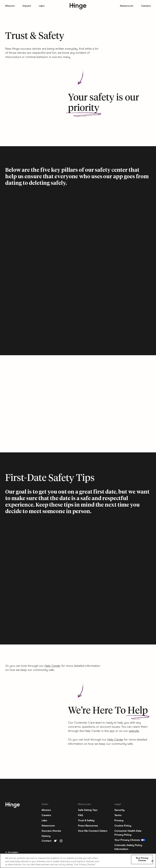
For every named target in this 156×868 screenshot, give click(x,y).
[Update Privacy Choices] (130, 840)
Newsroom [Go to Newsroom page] (127, 6)
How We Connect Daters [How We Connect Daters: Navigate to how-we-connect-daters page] (93, 831)
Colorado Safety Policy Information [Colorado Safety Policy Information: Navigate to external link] (128, 847)
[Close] (152, 861)
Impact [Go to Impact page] (27, 6)
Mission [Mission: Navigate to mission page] (46, 810)
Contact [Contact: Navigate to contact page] (47, 841)
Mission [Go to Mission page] (10, 6)
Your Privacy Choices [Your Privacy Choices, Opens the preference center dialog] (142, 859)
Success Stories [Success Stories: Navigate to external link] (51, 831)
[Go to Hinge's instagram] (61, 841)
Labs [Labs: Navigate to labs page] (44, 820)
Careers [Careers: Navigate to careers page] (46, 815)
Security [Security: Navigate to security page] (119, 810)
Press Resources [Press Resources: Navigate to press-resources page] (88, 826)
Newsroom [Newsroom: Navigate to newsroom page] (48, 826)
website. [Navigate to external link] (134, 731)
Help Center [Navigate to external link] (53, 666)
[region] (78, 861)
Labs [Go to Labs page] (42, 6)
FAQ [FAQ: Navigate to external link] (81, 815)
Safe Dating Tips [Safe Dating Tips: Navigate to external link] (88, 810)
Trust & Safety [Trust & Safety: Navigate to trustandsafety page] (86, 820)
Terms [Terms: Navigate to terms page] (118, 815)
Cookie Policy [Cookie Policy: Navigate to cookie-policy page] (123, 826)
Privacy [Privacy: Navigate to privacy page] (119, 820)
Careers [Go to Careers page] (146, 6)
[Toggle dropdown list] (12, 852)
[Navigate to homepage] (13, 806)
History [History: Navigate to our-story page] (46, 836)
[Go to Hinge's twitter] (55, 841)
